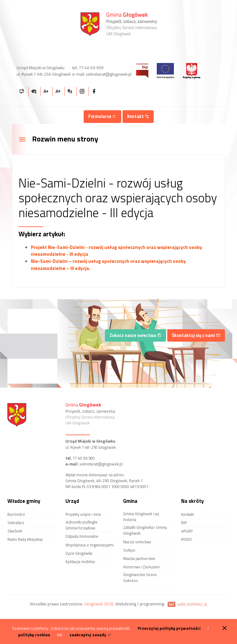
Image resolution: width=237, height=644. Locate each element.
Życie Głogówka (79, 553)
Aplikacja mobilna (80, 562)
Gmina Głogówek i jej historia (141, 517)
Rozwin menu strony (58, 139)
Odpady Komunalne (82, 536)
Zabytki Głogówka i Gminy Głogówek (145, 530)
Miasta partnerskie (139, 558)
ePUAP (187, 531)
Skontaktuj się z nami (196, 335)
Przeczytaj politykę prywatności (169, 628)
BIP (184, 523)
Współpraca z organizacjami (89, 545)
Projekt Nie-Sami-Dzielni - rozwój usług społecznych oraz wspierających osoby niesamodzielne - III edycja (116, 251)
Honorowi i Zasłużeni (141, 567)
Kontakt (138, 116)
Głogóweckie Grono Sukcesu (140, 577)
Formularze (102, 116)
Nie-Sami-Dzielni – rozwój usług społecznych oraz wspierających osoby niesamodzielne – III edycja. (108, 265)
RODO (186, 539)
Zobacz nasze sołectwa (135, 335)
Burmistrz (16, 514)
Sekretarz (16, 523)
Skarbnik (15, 531)
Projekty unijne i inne (83, 514)
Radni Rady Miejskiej (25, 539)
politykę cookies (34, 635)
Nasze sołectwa (137, 542)
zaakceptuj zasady (90, 635)
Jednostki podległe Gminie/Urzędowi (81, 525)
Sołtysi (129, 550)
